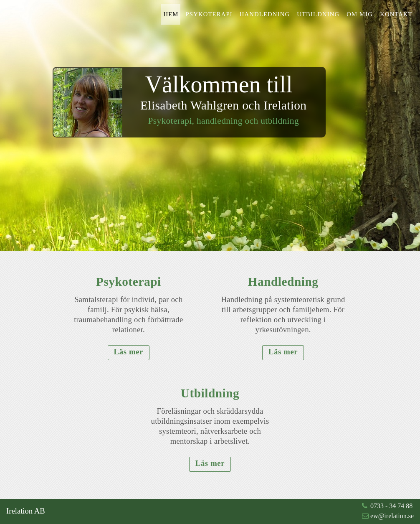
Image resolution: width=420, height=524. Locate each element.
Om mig (360, 14)
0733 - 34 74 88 (391, 506)
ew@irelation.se (392, 516)
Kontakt (396, 14)
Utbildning (318, 14)
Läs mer (129, 352)
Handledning (265, 14)
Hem (171, 14)
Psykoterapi (209, 14)
